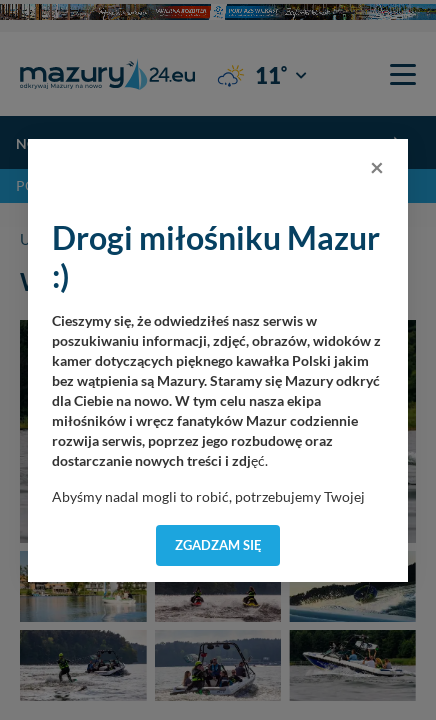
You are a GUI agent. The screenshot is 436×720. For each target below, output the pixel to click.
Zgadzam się (218, 545)
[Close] (377, 167)
